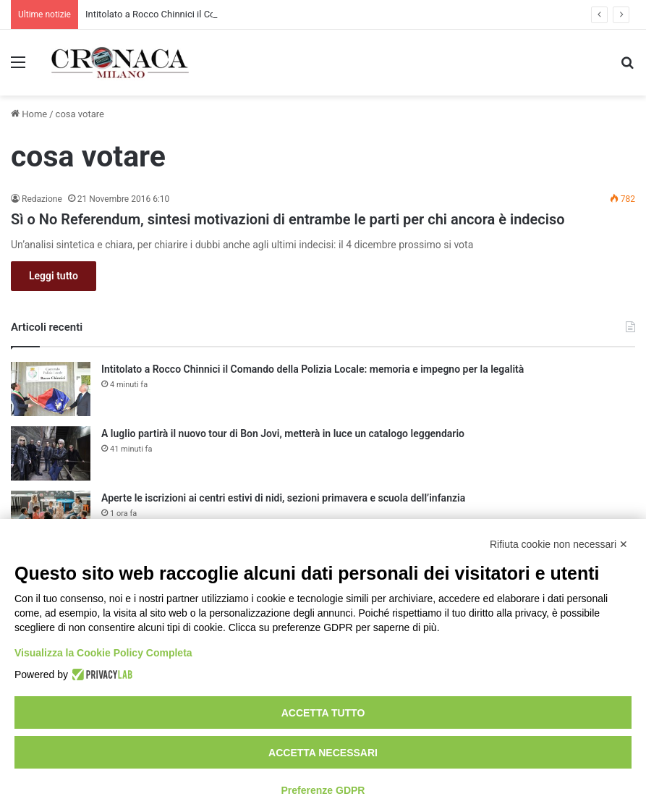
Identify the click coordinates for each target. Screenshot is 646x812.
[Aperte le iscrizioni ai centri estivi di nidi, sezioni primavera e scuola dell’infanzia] (51, 518)
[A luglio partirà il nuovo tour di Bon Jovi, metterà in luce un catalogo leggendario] (51, 453)
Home (29, 114)
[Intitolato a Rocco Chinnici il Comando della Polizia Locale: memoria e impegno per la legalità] (51, 389)
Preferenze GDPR (323, 790)
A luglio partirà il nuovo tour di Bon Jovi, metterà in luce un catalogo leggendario (283, 434)
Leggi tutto (54, 276)
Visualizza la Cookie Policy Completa (103, 653)
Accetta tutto (323, 713)
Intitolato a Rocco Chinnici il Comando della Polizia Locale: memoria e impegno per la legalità (313, 369)
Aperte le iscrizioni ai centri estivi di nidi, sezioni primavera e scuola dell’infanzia (283, 498)
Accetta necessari (323, 753)
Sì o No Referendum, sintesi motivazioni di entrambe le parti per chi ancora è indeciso (288, 219)
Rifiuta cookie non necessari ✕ (559, 544)
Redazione (42, 199)
